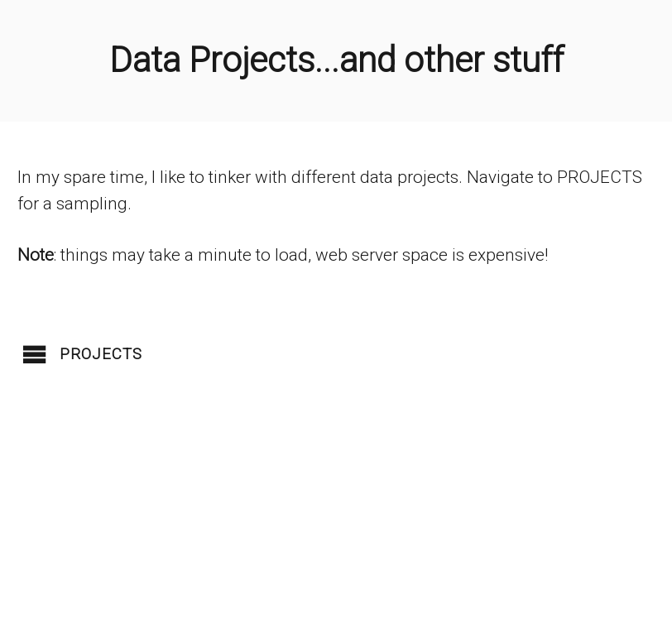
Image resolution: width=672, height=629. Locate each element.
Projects (101, 354)
